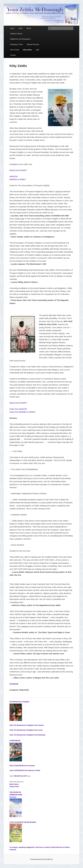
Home (12, 28)
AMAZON (13, 176)
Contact (13, 55)
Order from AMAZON (18, 409)
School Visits (14, 787)
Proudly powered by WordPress (41, 859)
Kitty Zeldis (27, 50)
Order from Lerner (26, 730)
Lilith (37, 50)
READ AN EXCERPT (18, 170)
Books (29, 28)
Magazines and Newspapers (20, 39)
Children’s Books (16, 34)
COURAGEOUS (15, 741)
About (20, 28)
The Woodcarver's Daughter (19, 702)
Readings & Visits (16, 44)
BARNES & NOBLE (18, 179)
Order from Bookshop (27, 735)
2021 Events (15, 50)
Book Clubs (14, 784)
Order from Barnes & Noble (25, 770)
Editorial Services (33, 44)
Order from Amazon (27, 725)
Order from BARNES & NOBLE (22, 412)
